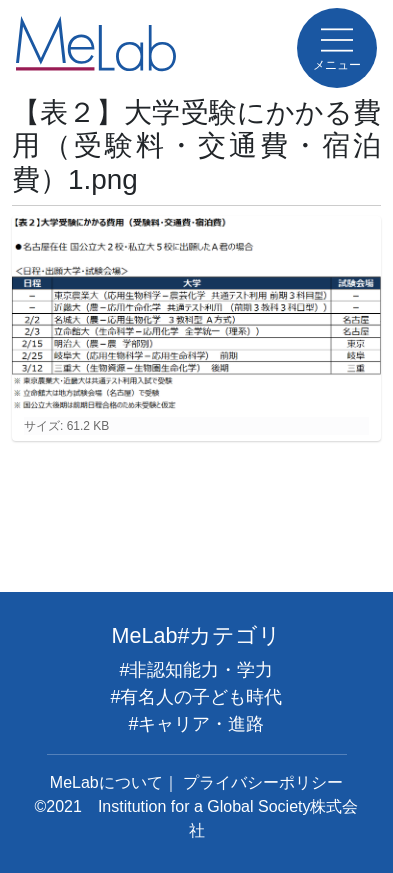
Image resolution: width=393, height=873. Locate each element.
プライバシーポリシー (263, 782)
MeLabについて (106, 782)
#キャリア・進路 (196, 724)
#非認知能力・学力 (196, 670)
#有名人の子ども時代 (196, 697)
